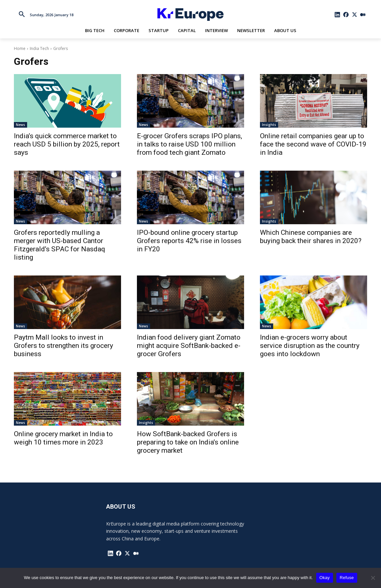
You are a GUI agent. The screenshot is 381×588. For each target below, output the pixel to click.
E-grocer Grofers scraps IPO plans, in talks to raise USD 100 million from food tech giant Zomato (190, 144)
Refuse (347, 578)
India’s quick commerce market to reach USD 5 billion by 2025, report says (67, 144)
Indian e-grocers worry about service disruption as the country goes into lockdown (310, 346)
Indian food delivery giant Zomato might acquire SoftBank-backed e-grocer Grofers (189, 346)
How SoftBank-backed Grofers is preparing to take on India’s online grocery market (188, 442)
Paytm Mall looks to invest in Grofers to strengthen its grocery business (63, 346)
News (21, 125)
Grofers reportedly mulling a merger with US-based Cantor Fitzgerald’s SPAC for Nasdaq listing (60, 245)
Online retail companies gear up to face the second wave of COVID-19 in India (313, 144)
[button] (22, 15)
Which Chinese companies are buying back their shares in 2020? (311, 237)
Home (20, 48)
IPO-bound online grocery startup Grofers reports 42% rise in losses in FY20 (189, 241)
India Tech (39, 48)
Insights (269, 125)
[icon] (338, 15)
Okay (325, 578)
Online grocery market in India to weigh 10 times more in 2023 (63, 438)
